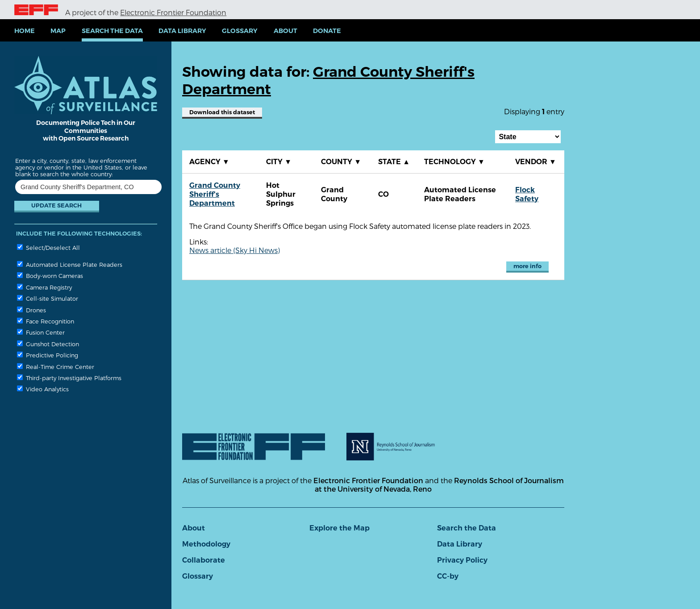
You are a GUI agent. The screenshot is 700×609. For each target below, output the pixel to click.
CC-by (448, 576)
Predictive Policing (48, 355)
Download (222, 112)
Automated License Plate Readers (70, 264)
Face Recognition (46, 321)
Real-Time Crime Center (56, 367)
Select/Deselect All (48, 247)
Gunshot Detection (48, 344)
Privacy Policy (462, 560)
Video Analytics (43, 389)
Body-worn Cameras (50, 275)
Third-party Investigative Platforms (69, 378)
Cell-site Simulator (48, 298)
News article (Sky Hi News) (235, 250)
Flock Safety (527, 194)
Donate (327, 31)
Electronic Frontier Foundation (173, 12)
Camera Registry (44, 287)
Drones (31, 310)
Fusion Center (41, 332)
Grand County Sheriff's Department (215, 194)
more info (527, 266)
